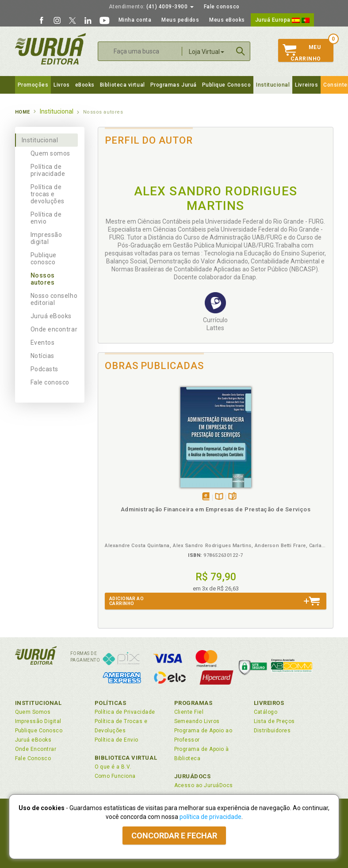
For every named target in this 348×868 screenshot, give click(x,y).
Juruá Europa (282, 20)
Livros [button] (61, 85)
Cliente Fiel (189, 712)
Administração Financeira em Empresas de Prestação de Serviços (216, 509)
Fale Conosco (33, 758)
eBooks (85, 85)
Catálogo (266, 712)
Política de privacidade (48, 170)
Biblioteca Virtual (126, 758)
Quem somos (50, 153)
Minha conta (135, 20)
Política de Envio (117, 740)
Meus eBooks (227, 20)
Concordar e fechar (174, 836)
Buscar (241, 51)
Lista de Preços (274, 721)
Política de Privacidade (125, 712)
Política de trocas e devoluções (48, 194)
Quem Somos (33, 712)
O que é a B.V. (113, 767)
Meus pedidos (180, 20)
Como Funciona (115, 776)
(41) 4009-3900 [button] (151, 7)
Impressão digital (46, 238)
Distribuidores (272, 731)
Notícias (42, 356)
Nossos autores (43, 279)
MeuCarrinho (302, 53)
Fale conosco (222, 7)
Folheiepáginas (232, 497)
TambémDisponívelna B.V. (219, 497)
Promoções (33, 85)
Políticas (111, 703)
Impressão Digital (38, 721)
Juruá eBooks (51, 316)
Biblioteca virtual (122, 85)
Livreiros (306, 85)
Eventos (43, 343)
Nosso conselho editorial (54, 299)
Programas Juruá (174, 85)
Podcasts (44, 369)
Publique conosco (44, 259)
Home (23, 112)
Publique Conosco (227, 85)
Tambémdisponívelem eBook (206, 497)
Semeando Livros (197, 721)
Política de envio (46, 218)
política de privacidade (210, 817)
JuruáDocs (193, 776)
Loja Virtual (207, 52)
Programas (193, 703)
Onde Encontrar (36, 749)
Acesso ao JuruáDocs (204, 785)
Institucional (273, 85)
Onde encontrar (54, 329)
